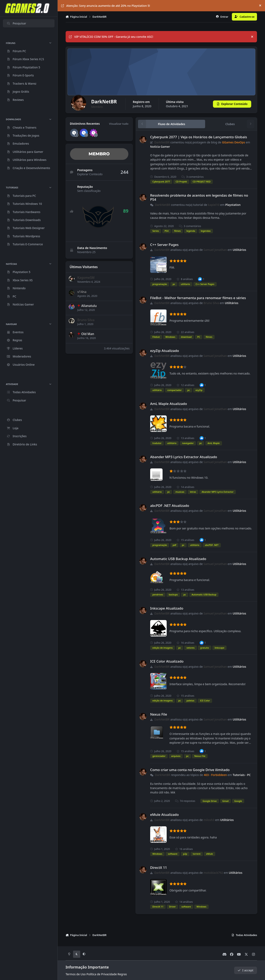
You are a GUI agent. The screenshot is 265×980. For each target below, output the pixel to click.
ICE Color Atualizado (167, 661)
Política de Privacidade (102, 974)
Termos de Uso (76, 974)
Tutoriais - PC (242, 775)
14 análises (185, 487)
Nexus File (158, 714)
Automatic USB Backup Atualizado (178, 559)
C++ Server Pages (164, 245)
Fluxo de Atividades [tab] (171, 124)
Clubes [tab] (230, 124)
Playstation (233, 205)
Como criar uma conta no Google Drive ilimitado (190, 770)
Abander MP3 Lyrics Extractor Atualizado (183, 457)
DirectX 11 (158, 868)
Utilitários (239, 250)
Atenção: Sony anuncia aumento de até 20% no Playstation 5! (106, 6)
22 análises (185, 332)
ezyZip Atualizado (164, 351)
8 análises (185, 279)
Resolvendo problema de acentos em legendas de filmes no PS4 (199, 197)
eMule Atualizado (164, 815)
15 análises (185, 540)
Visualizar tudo (119, 123)
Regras (122, 974)
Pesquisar (16, 23)
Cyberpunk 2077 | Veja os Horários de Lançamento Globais (198, 137)
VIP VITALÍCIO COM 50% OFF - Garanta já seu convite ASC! (111, 37)
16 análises (185, 643)
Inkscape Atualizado (167, 608)
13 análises (185, 438)
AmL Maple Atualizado (168, 404)
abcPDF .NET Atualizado (170, 506)
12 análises (185, 385)
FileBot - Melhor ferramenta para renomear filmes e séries (198, 298)
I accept (245, 970)
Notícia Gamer (160, 147)
